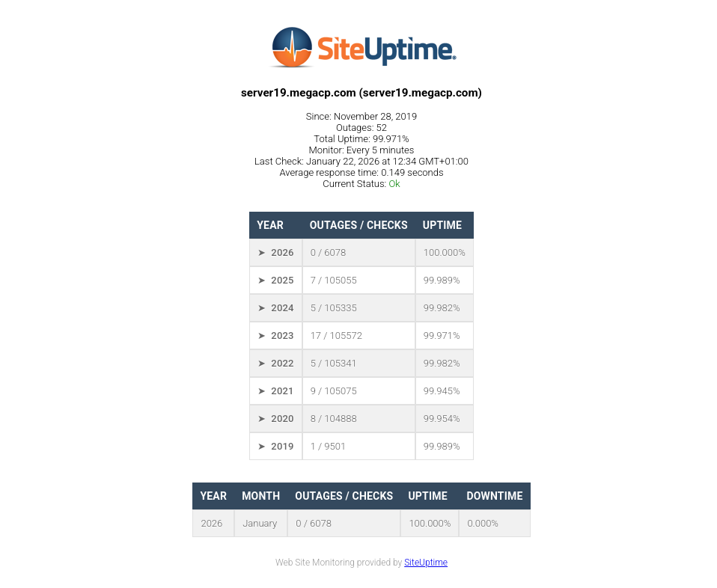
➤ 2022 (275, 363)
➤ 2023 (275, 336)
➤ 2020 (275, 419)
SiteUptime (426, 563)
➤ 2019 (275, 446)
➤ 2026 (275, 252)
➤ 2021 (275, 391)
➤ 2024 (275, 308)
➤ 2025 (275, 280)
